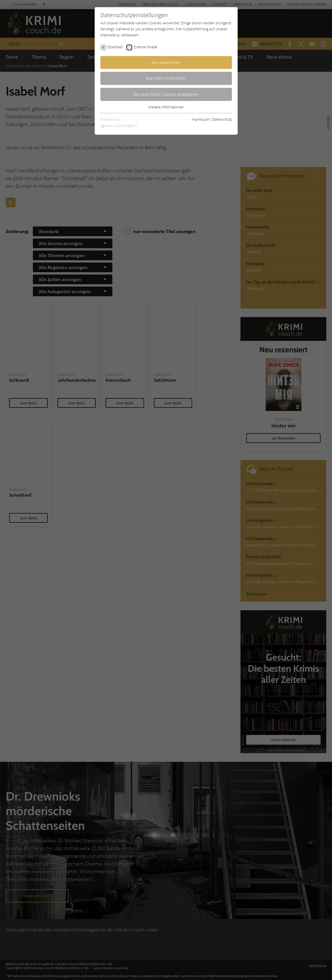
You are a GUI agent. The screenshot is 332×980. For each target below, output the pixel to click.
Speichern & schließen (166, 78)
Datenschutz (222, 119)
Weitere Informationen (166, 107)
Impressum (201, 119)
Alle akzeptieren (166, 62)
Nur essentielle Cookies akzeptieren (166, 94)
